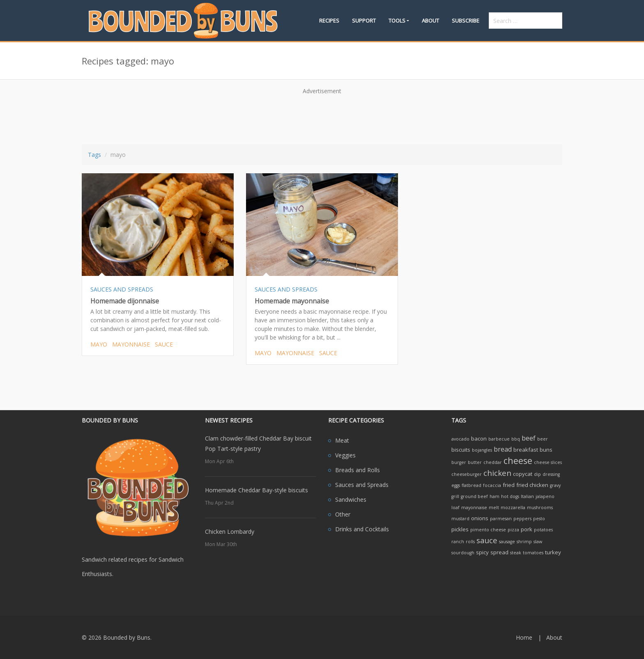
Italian (527, 496)
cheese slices (548, 462)
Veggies (345, 455)
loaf (455, 507)
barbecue (499, 439)
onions (480, 518)
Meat (342, 440)
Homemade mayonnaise (292, 301)
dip (537, 474)
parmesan (501, 519)
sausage (507, 542)
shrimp (524, 542)
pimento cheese (488, 530)
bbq (516, 439)
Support (364, 21)
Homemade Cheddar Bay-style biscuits (256, 490)
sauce (164, 344)
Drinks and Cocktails (362, 529)
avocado (460, 439)
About (430, 21)
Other (343, 514)
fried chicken (532, 485)
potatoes (543, 530)
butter (475, 462)
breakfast (526, 450)
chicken (497, 473)
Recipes (329, 21)
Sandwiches (351, 499)
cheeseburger (467, 474)
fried (509, 485)
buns (546, 450)
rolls (470, 542)
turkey (553, 552)
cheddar (493, 462)
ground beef (474, 496)
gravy (555, 485)
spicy (482, 552)
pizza (513, 530)
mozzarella (513, 507)
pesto (539, 519)
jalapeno (545, 496)
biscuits (461, 450)
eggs (456, 485)
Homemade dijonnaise (125, 301)
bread (503, 449)
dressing (551, 474)
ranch (458, 542)
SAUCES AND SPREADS (122, 289)
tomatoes (533, 553)
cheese (518, 460)
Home (524, 637)
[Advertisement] (322, 117)
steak (516, 553)
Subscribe (466, 21)
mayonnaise (131, 344)
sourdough (463, 553)
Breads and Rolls (358, 470)
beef (529, 438)
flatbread (471, 485)
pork (527, 529)
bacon (479, 439)
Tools (397, 21)
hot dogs (510, 496)
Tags (94, 155)
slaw (538, 542)
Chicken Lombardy (230, 532)
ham (494, 496)
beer (543, 439)
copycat (523, 474)
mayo (99, 344)
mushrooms (540, 507)
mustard (460, 519)
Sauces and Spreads (362, 485)
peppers (522, 519)
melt (494, 507)
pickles (460, 529)
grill (455, 496)
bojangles (482, 450)
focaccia (492, 485)
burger (459, 462)
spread (499, 552)
